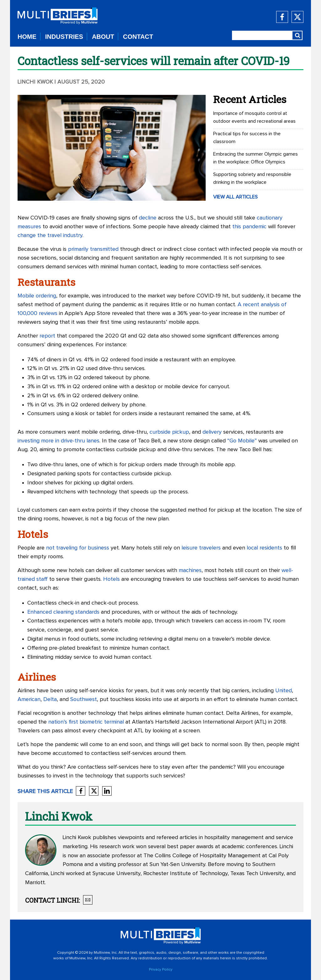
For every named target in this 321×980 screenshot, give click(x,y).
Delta (50, 699)
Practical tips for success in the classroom (247, 138)
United (284, 691)
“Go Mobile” (242, 441)
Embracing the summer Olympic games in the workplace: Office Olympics (255, 158)
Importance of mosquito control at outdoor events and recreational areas (254, 117)
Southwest (84, 699)
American (29, 699)
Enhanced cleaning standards (63, 612)
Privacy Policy (161, 970)
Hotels (111, 579)
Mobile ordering (37, 296)
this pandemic (249, 227)
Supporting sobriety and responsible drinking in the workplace (252, 178)
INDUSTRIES (64, 37)
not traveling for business (78, 548)
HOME (27, 37)
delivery (212, 432)
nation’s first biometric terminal (86, 722)
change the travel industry (50, 235)
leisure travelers (201, 548)
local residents (264, 548)
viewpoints (131, 838)
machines (190, 570)
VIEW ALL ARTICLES (235, 197)
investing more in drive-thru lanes (58, 441)
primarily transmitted (93, 249)
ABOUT (103, 37)
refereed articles (177, 838)
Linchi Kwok (35, 82)
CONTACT (138, 37)
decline (148, 218)
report (47, 336)
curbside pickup (169, 432)
